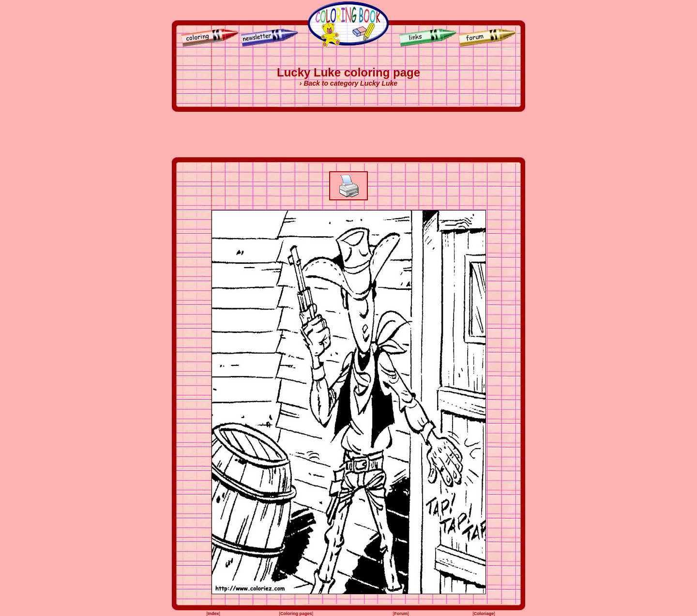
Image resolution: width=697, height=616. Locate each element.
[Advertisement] (348, 135)
